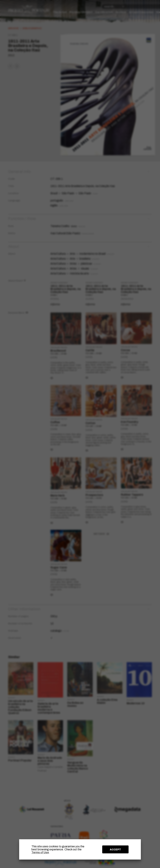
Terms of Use (40, 852)
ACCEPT (115, 849)
